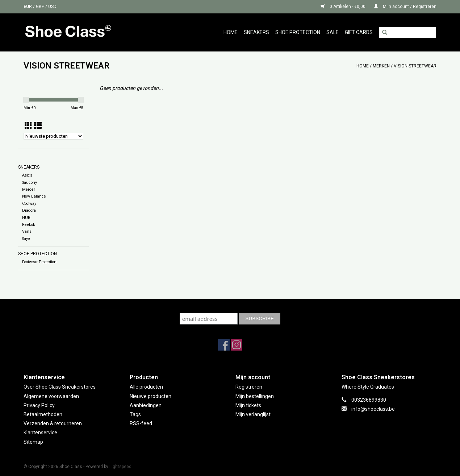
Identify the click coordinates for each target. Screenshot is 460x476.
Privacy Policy (39, 405)
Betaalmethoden (43, 414)
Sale (333, 32)
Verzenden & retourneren (53, 423)
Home (231, 32)
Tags (135, 414)
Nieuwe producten (150, 396)
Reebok (29, 225)
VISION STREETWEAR (415, 66)
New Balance (34, 196)
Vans (27, 231)
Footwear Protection (39, 262)
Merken (381, 66)
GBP (41, 7)
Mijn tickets (248, 405)
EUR (28, 7)
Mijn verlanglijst (253, 414)
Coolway (29, 204)
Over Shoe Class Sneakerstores (60, 387)
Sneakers (256, 32)
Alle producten (146, 387)
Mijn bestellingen (255, 396)
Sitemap (33, 442)
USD (52, 7)
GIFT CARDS (359, 32)
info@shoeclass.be (373, 409)
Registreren (249, 387)
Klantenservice (40, 432)
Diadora (29, 210)
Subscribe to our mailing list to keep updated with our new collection (230, 306)
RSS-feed (141, 423)
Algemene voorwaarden (51, 396)
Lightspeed (120, 467)
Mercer (29, 189)
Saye (26, 239)
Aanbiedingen (146, 405)
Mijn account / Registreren (405, 7)
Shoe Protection (298, 32)
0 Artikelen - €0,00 (344, 7)
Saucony (30, 183)
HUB (26, 218)
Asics (27, 175)
